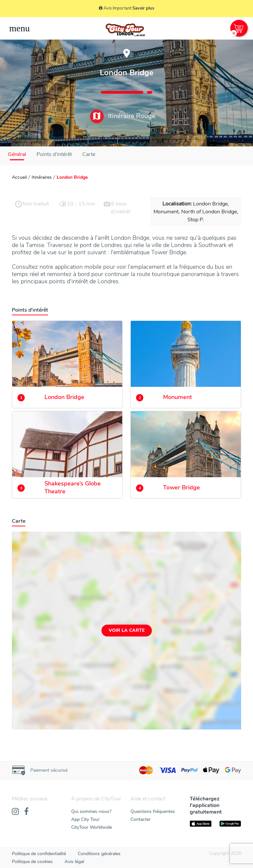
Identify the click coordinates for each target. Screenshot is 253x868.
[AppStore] (201, 824)
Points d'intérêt (54, 154)
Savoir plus (143, 8)
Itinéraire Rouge (123, 116)
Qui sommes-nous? (91, 811)
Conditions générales (99, 854)
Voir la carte (127, 630)
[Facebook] (26, 812)
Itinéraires (42, 177)
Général (17, 154)
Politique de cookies (32, 862)
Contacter (141, 819)
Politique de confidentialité (39, 854)
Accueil (19, 177)
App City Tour (85, 819)
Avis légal (74, 862)
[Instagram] (15, 812)
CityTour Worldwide (92, 827)
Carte (89, 154)
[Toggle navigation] (19, 28)
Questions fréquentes (153, 811)
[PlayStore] (230, 824)
